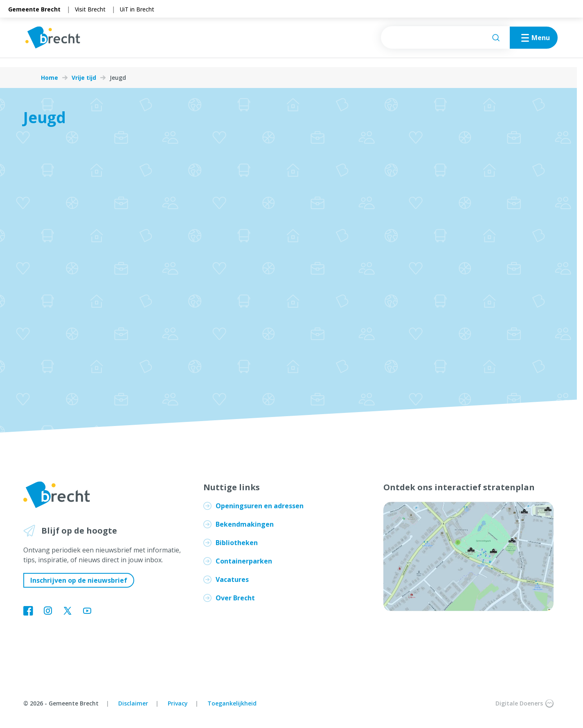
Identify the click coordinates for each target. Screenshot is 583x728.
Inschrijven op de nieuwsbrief (79, 580)
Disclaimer (133, 703)
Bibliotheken (237, 543)
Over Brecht (235, 598)
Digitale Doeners (524, 703)
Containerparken (244, 561)
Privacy (178, 703)
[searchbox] (427, 42)
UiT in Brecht (137, 9)
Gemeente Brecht (34, 9)
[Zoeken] (478, 43)
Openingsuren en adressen (260, 506)
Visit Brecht (90, 9)
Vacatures (232, 579)
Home (50, 78)
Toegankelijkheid (232, 703)
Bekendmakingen (245, 524)
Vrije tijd (84, 78)
